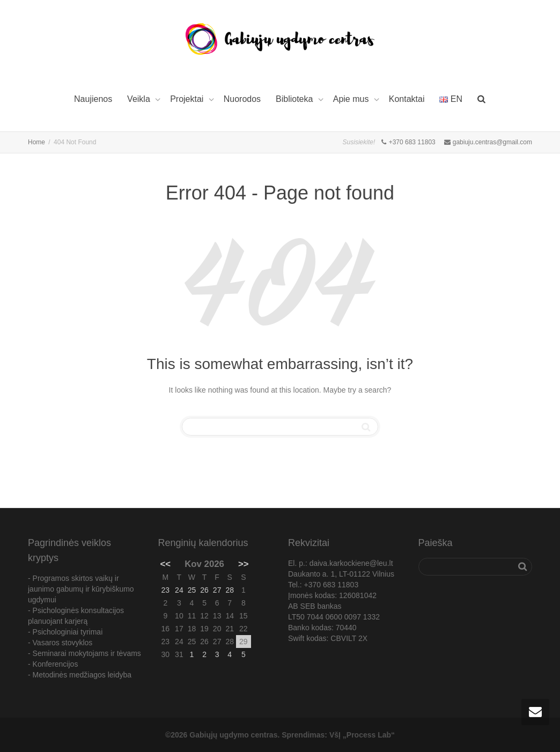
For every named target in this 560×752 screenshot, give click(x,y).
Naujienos (93, 99)
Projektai (188, 99)
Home (36, 142)
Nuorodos (242, 99)
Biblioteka (296, 99)
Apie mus (352, 99)
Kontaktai (407, 99)
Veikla (140, 99)
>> (244, 564)
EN (451, 99)
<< (166, 564)
